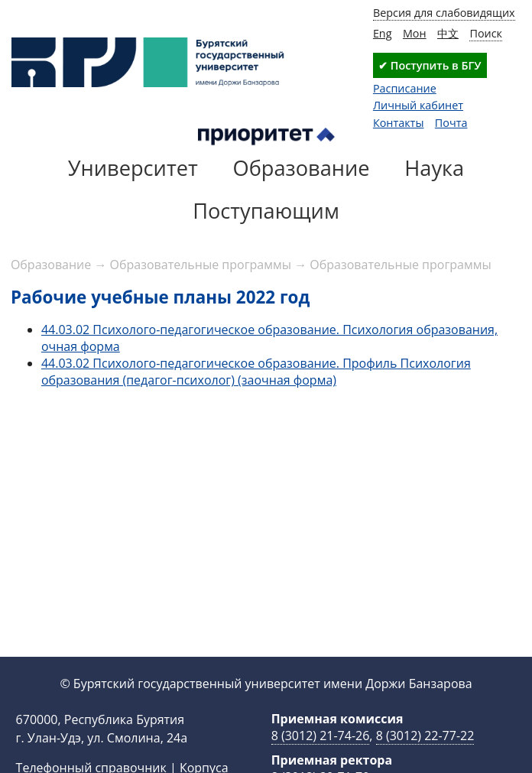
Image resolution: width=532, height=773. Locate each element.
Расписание (405, 88)
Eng (383, 33)
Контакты (399, 123)
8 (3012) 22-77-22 (425, 736)
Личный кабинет (418, 105)
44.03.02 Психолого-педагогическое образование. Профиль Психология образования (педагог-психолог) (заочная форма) (256, 372)
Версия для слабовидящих (444, 13)
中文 (448, 33)
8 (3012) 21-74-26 (321, 736)
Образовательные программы (201, 265)
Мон (415, 33)
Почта (451, 123)
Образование (51, 265)
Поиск (486, 33)
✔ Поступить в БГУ (430, 65)
